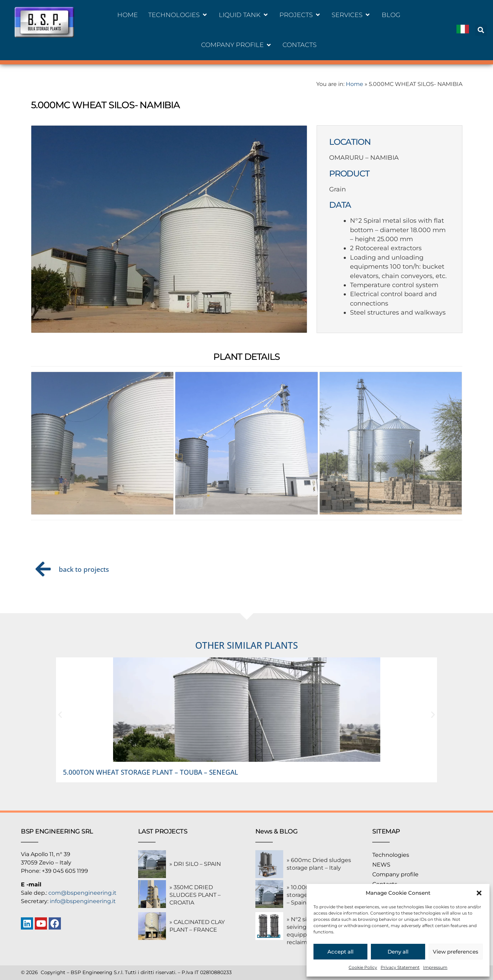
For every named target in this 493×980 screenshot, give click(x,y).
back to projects (84, 569)
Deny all (398, 952)
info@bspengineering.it (83, 901)
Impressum (435, 967)
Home (355, 84)
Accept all (340, 952)
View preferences (456, 952)
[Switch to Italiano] (463, 30)
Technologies (391, 855)
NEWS (381, 865)
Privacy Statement (400, 967)
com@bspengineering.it (82, 893)
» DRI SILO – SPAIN (195, 864)
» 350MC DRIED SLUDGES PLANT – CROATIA (195, 895)
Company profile (395, 874)
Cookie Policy (363, 967)
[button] (479, 893)
